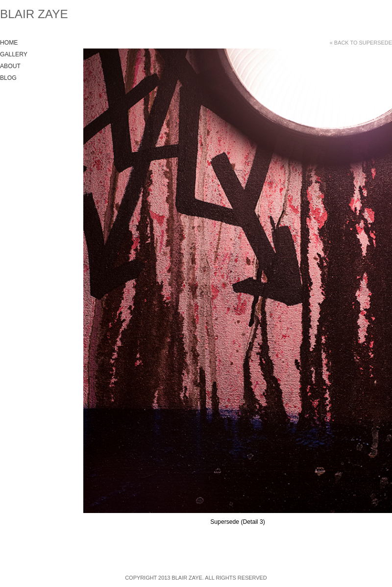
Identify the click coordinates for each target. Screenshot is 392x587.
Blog (8, 78)
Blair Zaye (34, 14)
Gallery (14, 54)
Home (9, 43)
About (10, 66)
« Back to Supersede (361, 43)
